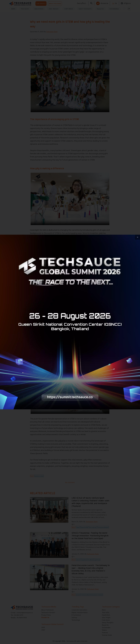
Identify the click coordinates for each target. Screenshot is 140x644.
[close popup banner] (138, 237)
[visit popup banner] (70, 322)
